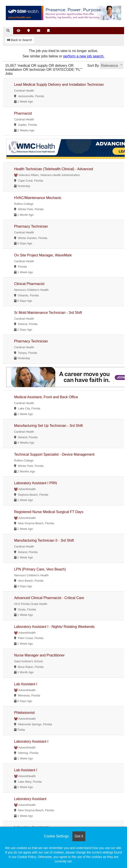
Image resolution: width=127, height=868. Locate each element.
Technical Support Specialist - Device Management (54, 454)
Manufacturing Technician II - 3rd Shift (44, 540)
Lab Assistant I (26, 684)
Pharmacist (23, 113)
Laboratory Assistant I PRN (35, 483)
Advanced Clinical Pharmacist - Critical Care (49, 598)
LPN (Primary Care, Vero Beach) (40, 569)
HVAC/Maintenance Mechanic (38, 198)
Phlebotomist (24, 713)
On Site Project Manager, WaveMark (43, 255)
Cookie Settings (56, 836)
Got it (79, 836)
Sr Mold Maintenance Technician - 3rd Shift (48, 313)
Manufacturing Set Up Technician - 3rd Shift (48, 426)
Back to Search (19, 40)
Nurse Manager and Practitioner (39, 655)
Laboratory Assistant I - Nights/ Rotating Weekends (54, 627)
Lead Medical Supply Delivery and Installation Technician (59, 85)
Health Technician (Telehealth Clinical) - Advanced (54, 169)
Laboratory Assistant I (31, 741)
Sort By (93, 66)
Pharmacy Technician (31, 226)
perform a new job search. (84, 56)
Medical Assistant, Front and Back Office (46, 397)
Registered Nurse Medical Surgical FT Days (49, 512)
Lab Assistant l (26, 770)
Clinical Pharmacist (29, 284)
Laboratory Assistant (30, 799)
